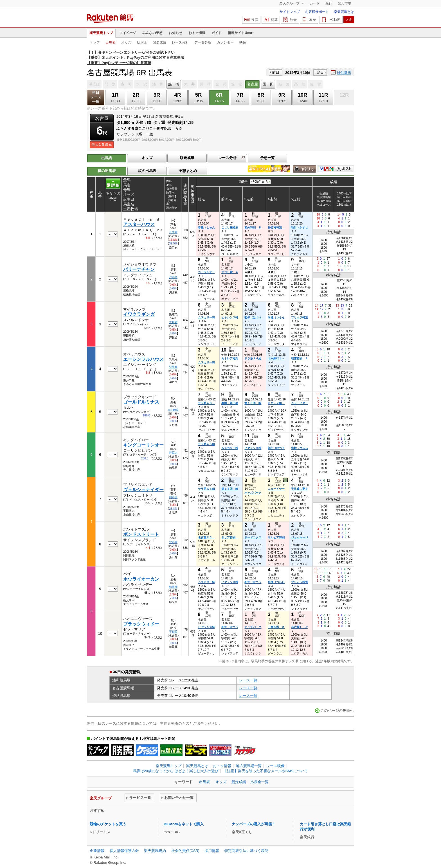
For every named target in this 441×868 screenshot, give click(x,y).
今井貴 (173, 232)
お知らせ (175, 33)
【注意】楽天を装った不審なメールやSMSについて (266, 771)
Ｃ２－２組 (276, 403)
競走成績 (159, 42)
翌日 (320, 72)
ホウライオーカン (141, 579)
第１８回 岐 (253, 403)
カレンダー (225, 42)
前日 (276, 72)
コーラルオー (206, 272)
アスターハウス (139, 224)
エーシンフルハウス (143, 359)
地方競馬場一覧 (249, 766)
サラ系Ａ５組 (206, 444)
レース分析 (180, 42)
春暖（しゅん (206, 227)
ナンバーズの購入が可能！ (254, 824)
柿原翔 (173, 587)
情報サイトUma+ (241, 33)
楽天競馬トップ (101, 33)
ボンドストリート (141, 534)
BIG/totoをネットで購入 (184, 824)
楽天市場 (345, 3)
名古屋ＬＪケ (300, 627)
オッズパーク (253, 493)
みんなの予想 (152, 33)
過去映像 (286, 480)
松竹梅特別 (276, 227)
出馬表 (111, 42)
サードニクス (253, 537)
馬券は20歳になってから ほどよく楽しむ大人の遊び (176, 771)
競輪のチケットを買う (108, 824)
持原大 (173, 453)
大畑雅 (173, 322)
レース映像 (275, 766)
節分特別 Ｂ (253, 227)
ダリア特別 (230, 537)
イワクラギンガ (139, 314)
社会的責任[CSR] (185, 851)
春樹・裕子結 (230, 403)
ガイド (217, 33)
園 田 (268, 84)
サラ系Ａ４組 (253, 358)
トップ (95, 42)
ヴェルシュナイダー (143, 490)
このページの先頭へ (337, 711)
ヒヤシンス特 (230, 317)
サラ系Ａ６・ (206, 403)
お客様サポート (317, 12)
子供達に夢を (300, 489)
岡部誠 (173, 497)
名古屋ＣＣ (206, 537)
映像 (243, 42)
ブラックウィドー (141, 624)
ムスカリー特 (206, 317)
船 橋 (174, 84)
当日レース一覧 (96, 97)
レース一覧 (248, 680)
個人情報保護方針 (124, 851)
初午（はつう (253, 317)
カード (315, 3)
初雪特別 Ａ (300, 358)
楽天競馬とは (344, 12)
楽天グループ (290, 3)
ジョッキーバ (300, 537)
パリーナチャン (139, 269)
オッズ (126, 42)
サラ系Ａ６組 (206, 489)
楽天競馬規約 (155, 851)
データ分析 (203, 42)
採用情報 (212, 851)
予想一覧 (267, 158)
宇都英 (173, 632)
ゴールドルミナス (141, 402)
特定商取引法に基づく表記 (246, 851)
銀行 (329, 3)
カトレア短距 (230, 358)
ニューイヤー (300, 403)
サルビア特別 (276, 537)
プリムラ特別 (300, 317)
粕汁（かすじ (300, 227)
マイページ (128, 33)
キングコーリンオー (143, 445)
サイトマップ (290, 12)
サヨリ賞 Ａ (230, 272)
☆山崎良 (173, 410)
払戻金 (142, 42)
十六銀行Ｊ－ (276, 358)
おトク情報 (197, 33)
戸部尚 (173, 277)
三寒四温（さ (276, 627)
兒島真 (173, 367)
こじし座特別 (230, 227)
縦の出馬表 (147, 171)
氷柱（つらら (276, 317)
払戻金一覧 (259, 782)
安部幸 (173, 542)
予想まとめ (188, 171)
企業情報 (97, 851)
